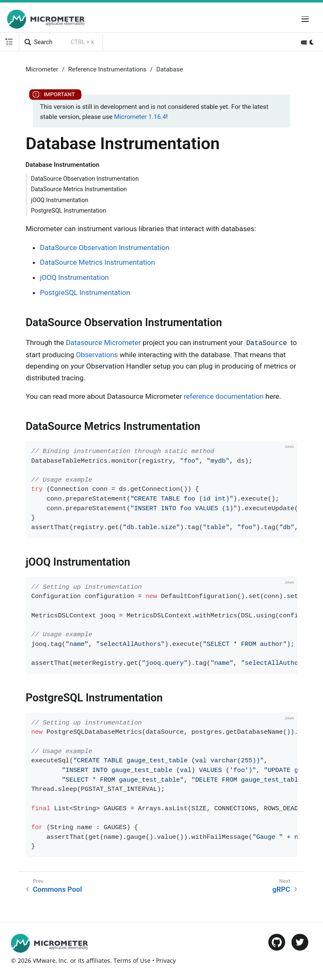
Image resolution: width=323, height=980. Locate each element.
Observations (97, 355)
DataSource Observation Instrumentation (85, 179)
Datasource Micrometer (103, 342)
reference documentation (224, 396)
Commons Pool (57, 889)
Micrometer (42, 69)
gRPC (282, 889)
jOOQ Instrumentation (60, 200)
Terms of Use (132, 960)
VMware (44, 960)
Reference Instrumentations (107, 69)
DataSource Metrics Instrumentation (79, 189)
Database (169, 69)
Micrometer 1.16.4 (140, 117)
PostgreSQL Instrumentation (69, 211)
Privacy (166, 960)
